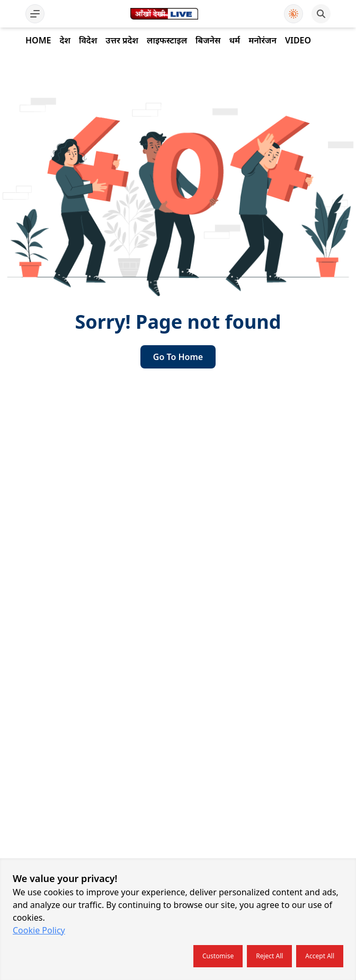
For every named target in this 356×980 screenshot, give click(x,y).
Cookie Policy (39, 930)
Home (38, 40)
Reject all (269, 956)
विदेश (88, 40)
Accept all (320, 956)
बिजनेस (208, 40)
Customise (218, 956)
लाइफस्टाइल (167, 40)
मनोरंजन (262, 40)
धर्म (234, 40)
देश (65, 40)
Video (298, 40)
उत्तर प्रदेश (122, 40)
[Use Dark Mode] (293, 14)
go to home (178, 357)
